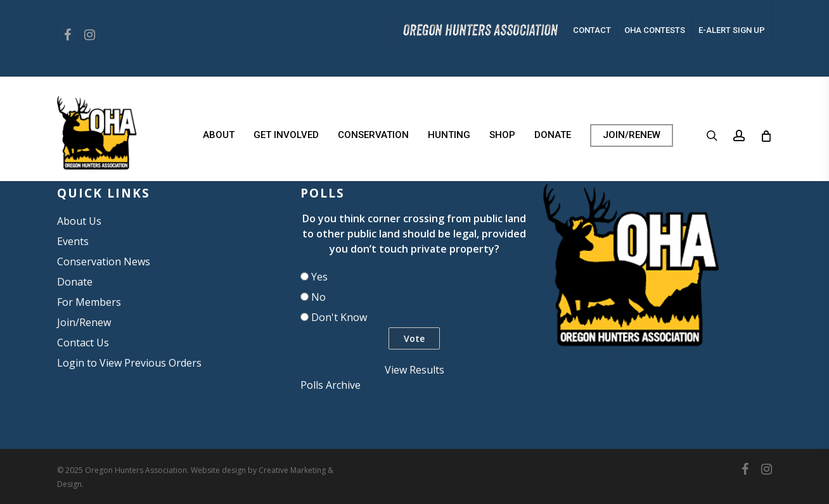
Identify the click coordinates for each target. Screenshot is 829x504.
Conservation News (104, 261)
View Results (414, 370)
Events (73, 241)
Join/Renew (84, 322)
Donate (75, 282)
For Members (89, 302)
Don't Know (339, 317)
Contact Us (83, 343)
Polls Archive (331, 385)
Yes (319, 277)
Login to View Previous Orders (129, 363)
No (318, 297)
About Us (79, 221)
